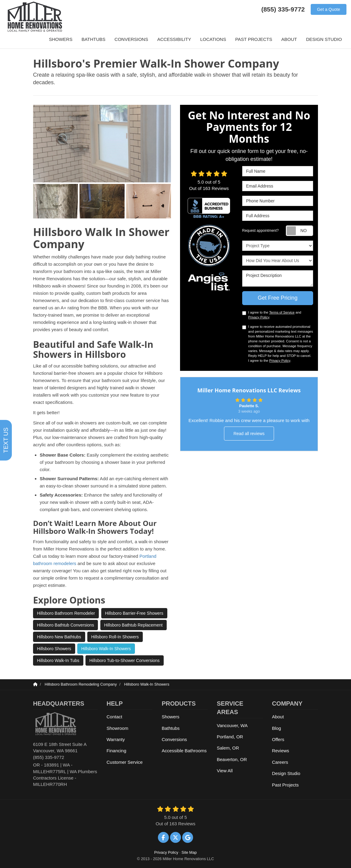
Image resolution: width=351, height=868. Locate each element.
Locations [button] (213, 39)
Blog (276, 728)
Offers (278, 739)
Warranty (116, 739)
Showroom (118, 728)
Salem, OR (228, 748)
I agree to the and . (272, 315)
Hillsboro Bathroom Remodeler (66, 613)
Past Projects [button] (254, 39)
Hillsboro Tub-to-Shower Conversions (125, 660)
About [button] (289, 39)
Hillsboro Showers (54, 649)
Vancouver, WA (232, 725)
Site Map (189, 852)
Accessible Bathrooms (184, 751)
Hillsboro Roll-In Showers (115, 637)
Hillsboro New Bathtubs (59, 637)
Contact (115, 717)
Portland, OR (230, 737)
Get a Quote (329, 9)
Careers (280, 762)
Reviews (281, 751)
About (278, 717)
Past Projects (285, 785)
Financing (117, 751)
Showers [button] (61, 39)
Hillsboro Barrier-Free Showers (134, 613)
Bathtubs (170, 728)
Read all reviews (249, 434)
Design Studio (286, 773)
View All (225, 771)
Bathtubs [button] (94, 39)
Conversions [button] (131, 39)
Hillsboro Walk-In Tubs (58, 660)
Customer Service (125, 762)
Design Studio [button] (324, 39)
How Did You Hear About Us (278, 261)
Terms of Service (282, 312)
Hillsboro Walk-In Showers (106, 649)
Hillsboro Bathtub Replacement (134, 625)
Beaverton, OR (232, 759)
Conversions (174, 739)
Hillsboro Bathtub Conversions (65, 625)
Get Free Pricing (277, 298)
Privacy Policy (259, 317)
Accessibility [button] (174, 39)
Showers (170, 717)
